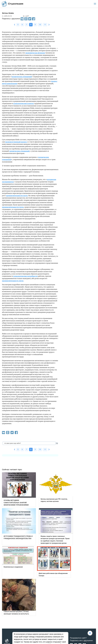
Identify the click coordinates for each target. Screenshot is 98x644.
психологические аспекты (24, 103)
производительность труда (13, 281)
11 (45, 25)
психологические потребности (25, 276)
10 (40, 25)
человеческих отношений (22, 77)
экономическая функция (35, 53)
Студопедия (12, 4)
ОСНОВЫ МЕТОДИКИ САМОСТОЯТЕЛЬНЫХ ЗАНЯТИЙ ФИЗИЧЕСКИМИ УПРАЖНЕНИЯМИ (16, 503)
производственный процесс (16, 142)
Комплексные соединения (13, 567)
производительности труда (17, 196)
